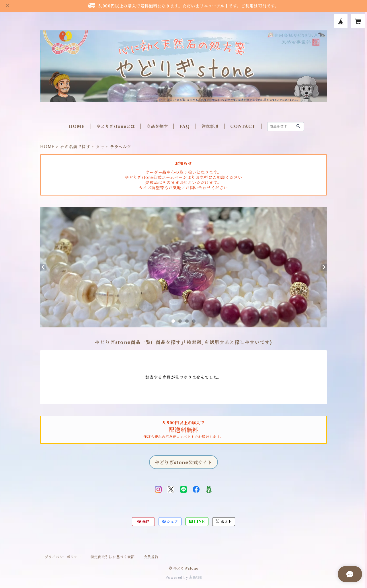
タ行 (100, 147)
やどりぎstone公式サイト (183, 462)
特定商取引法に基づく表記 (113, 557)
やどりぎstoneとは (116, 126)
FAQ (185, 126)
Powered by (184, 578)
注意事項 (210, 126)
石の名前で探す (75, 147)
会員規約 (151, 557)
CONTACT (243, 126)
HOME (77, 126)
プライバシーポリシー (63, 557)
